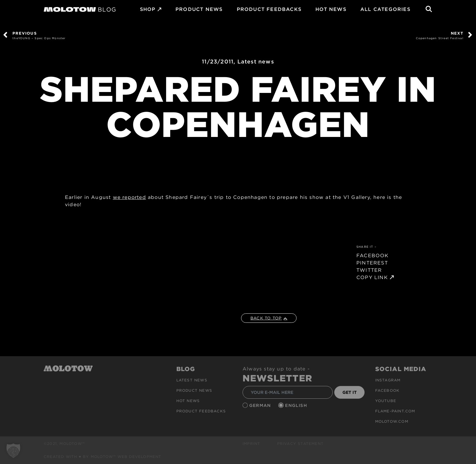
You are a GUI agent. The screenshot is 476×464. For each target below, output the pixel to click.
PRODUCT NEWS (199, 9)
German (261, 405)
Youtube (386, 401)
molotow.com (392, 421)
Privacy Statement (300, 444)
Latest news (256, 61)
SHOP (148, 9)
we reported (129, 197)
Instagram (388, 380)
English (297, 405)
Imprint (251, 444)
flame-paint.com (395, 411)
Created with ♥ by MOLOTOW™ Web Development (103, 457)
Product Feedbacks (269, 9)
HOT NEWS (331, 9)
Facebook (388, 390)
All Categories (385, 9)
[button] (13, 451)
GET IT (350, 392)
